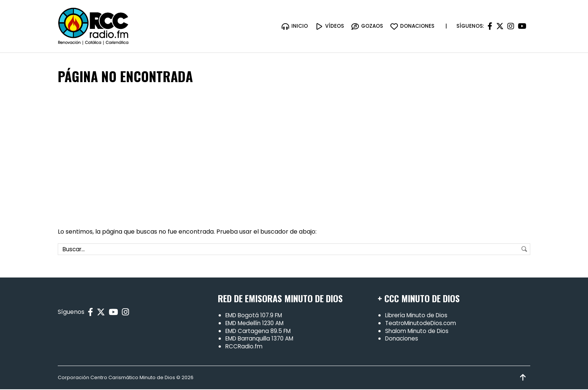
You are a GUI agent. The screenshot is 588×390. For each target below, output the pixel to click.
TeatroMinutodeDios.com (422, 324)
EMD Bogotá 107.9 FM (256, 316)
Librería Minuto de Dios (418, 316)
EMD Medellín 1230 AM (258, 324)
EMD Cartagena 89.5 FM (261, 331)
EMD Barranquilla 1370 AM (263, 339)
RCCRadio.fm (244, 347)
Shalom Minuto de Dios (418, 331)
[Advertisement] (294, 156)
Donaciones (403, 339)
